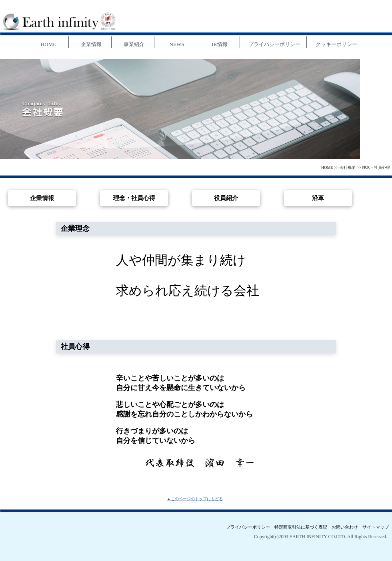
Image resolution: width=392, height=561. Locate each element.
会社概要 (348, 167)
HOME (327, 167)
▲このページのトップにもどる (195, 499)
